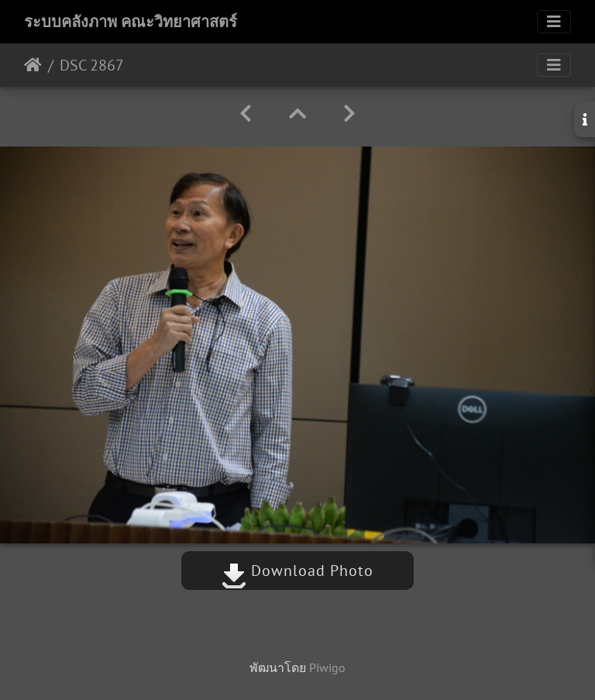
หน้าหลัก (33, 65)
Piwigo (327, 667)
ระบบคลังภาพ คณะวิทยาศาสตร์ (131, 22)
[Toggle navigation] (554, 22)
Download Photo (297, 571)
